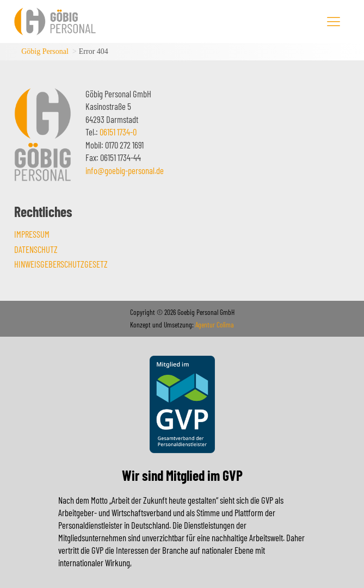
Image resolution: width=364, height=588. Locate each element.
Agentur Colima (214, 325)
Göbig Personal (45, 51)
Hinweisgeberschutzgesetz (61, 264)
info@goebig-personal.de (125, 170)
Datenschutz (36, 249)
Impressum (32, 234)
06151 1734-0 (118, 132)
